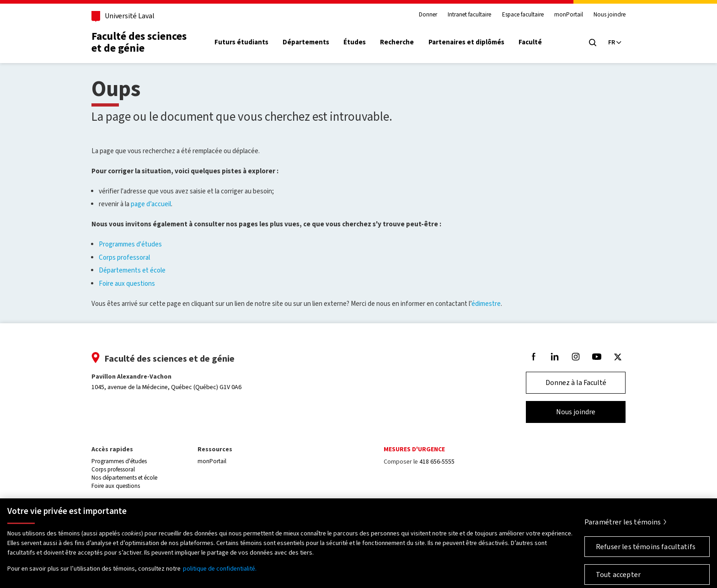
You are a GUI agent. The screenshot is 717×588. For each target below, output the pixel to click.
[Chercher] (593, 43)
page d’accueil (151, 204)
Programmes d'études (130, 244)
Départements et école (132, 270)
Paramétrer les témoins (623, 525)
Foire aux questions (127, 283)
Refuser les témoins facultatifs (646, 550)
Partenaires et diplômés (466, 42)
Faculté (530, 42)
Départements (306, 42)
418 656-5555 (437, 462)
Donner (428, 15)
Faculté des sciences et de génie (139, 42)
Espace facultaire (523, 15)
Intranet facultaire (469, 15)
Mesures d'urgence (414, 449)
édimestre (486, 304)
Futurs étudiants (241, 42)
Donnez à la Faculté (576, 382)
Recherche (397, 42)
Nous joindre (610, 15)
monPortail (569, 15)
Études (355, 42)
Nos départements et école (124, 478)
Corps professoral (124, 257)
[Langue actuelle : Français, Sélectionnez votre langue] (615, 43)
